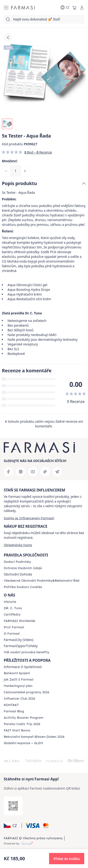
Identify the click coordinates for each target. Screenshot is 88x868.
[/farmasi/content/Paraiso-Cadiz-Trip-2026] (22, 724)
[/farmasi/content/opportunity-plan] (18, 686)
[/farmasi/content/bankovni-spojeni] (17, 673)
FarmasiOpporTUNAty (21, 646)
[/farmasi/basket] (74, 8)
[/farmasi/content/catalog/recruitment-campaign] (34, 737)
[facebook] (8, 472)
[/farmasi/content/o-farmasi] (12, 634)
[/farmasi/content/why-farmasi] (14, 627)
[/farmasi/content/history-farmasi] (10, 602)
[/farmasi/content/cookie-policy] (23, 587)
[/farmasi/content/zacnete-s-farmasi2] (19, 680)
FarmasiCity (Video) (19, 640)
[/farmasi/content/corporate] (19, 621)
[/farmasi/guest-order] (18, 545)
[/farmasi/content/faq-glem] (23, 743)
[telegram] (57, 472)
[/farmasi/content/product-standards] (12, 615)
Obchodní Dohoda (18, 574)
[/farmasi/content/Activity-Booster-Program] (24, 718)
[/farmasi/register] (29, 518)
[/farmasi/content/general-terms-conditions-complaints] (42, 581)
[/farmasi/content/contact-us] (11, 705)
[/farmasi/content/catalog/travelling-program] (27, 692)
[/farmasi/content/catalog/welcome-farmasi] (27, 652)
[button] (12, 826)
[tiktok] (45, 472)
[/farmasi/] (23, 8)
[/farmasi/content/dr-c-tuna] (13, 608)
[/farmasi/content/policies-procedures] (23, 568)
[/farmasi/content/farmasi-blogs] (14, 711)
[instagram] (21, 472)
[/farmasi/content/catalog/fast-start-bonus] (17, 730)
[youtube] (33, 472)
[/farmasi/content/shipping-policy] (17, 562)
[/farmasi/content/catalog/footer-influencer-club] (19, 699)
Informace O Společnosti (23, 667)
